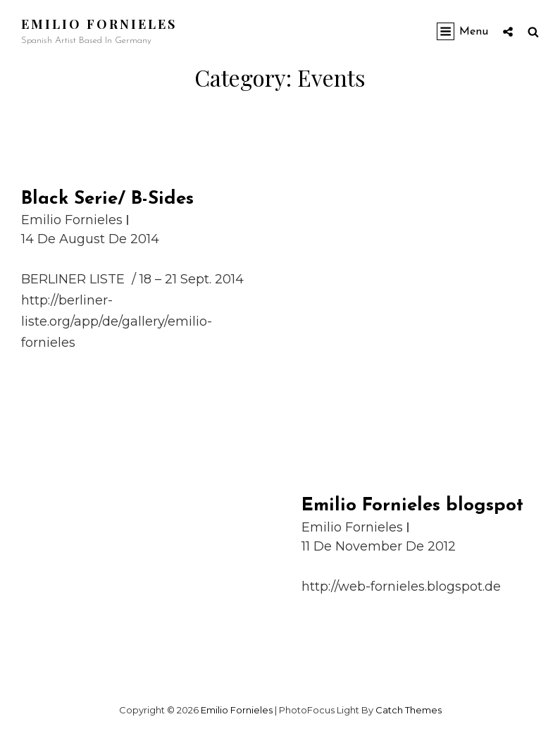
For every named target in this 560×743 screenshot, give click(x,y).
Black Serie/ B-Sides (107, 199)
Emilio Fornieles (99, 24)
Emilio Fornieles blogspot (412, 506)
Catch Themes (409, 710)
